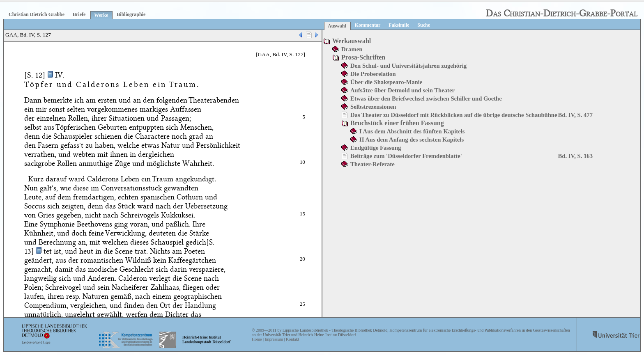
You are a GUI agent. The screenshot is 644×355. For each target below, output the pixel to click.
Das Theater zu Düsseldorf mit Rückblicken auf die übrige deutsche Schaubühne (454, 115)
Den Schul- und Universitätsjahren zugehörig (408, 66)
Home (257, 339)
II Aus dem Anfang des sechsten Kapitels (412, 140)
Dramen (352, 49)
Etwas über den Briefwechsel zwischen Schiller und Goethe (426, 98)
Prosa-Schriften (363, 57)
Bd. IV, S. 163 (575, 156)
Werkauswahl (352, 41)
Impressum (274, 339)
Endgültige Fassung (376, 148)
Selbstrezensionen (373, 107)
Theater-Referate (373, 164)
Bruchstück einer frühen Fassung (397, 123)
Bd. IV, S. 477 (575, 115)
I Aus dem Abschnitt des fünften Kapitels (412, 131)
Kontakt (292, 339)
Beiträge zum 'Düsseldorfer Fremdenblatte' (406, 156)
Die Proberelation (373, 74)
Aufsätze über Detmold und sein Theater (402, 90)
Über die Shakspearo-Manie (386, 82)
